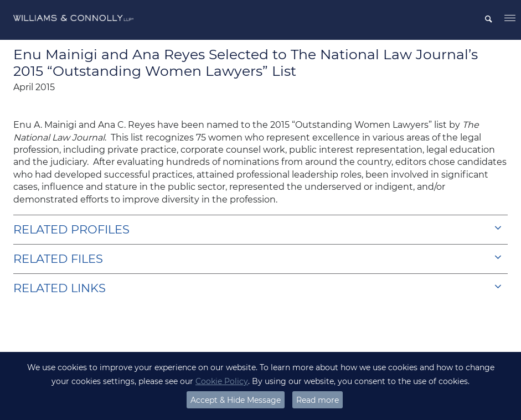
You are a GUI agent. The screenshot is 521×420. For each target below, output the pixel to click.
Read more (318, 400)
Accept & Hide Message (236, 400)
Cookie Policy (222, 381)
